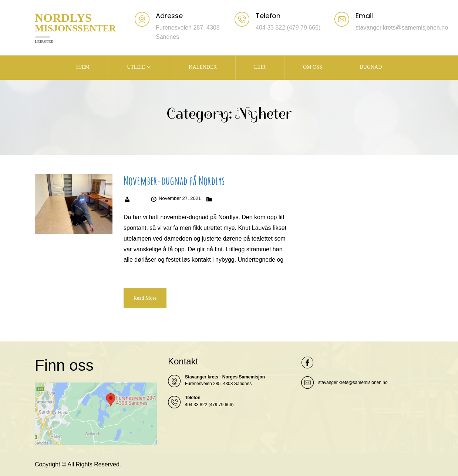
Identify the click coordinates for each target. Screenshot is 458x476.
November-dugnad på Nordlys (174, 181)
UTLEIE (136, 67)
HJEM (83, 67)
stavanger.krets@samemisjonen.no (353, 382)
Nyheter (222, 198)
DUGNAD (371, 67)
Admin (139, 198)
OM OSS (313, 67)
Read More (145, 298)
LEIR (260, 67)
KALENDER (203, 67)
